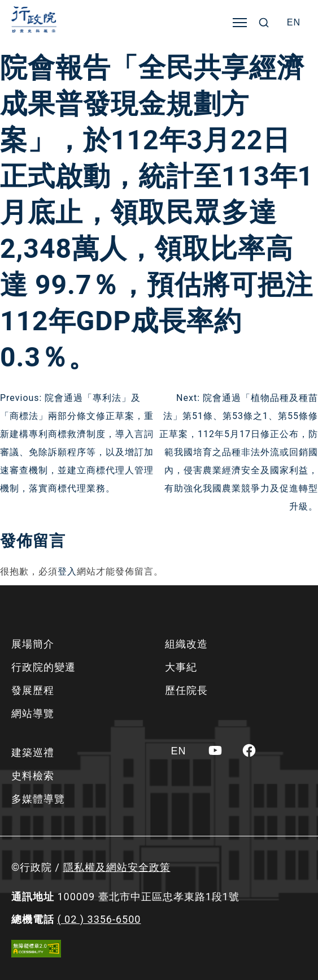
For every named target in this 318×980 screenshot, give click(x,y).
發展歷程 (33, 690)
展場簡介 (33, 644)
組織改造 (186, 644)
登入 (67, 571)
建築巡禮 (33, 752)
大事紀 (181, 667)
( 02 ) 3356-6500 (99, 919)
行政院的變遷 (43, 667)
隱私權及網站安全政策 (117, 867)
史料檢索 (33, 776)
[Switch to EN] (294, 23)
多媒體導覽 (38, 799)
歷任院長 (186, 690)
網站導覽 (33, 713)
